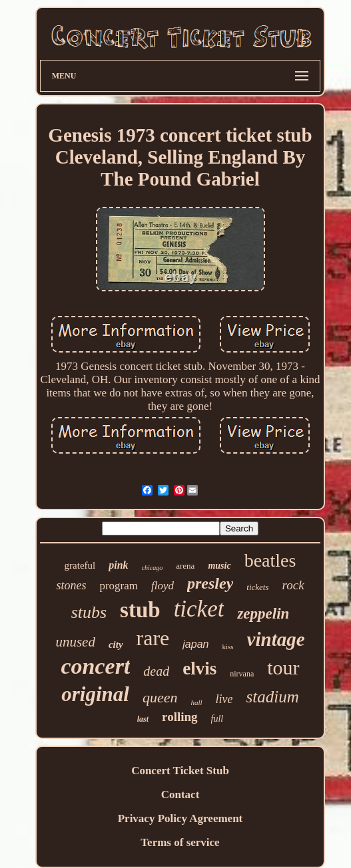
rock (293, 585)
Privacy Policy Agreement (180, 818)
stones (71, 585)
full (217, 719)
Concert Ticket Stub (180, 771)
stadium (273, 697)
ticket (199, 609)
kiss (227, 647)
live (224, 699)
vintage (276, 639)
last (143, 719)
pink (118, 565)
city (116, 645)
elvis (199, 668)
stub (140, 610)
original (95, 694)
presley (210, 583)
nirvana (242, 674)
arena (185, 566)
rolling (180, 717)
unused (75, 642)
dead (156, 671)
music (219, 566)
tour (283, 667)
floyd (163, 586)
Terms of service (180, 842)
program (119, 586)
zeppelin (263, 614)
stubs (89, 612)
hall (196, 702)
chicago (153, 568)
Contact (180, 795)
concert (95, 666)
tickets (257, 587)
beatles (270, 560)
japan (195, 644)
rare (153, 638)
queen (160, 697)
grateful (80, 565)
